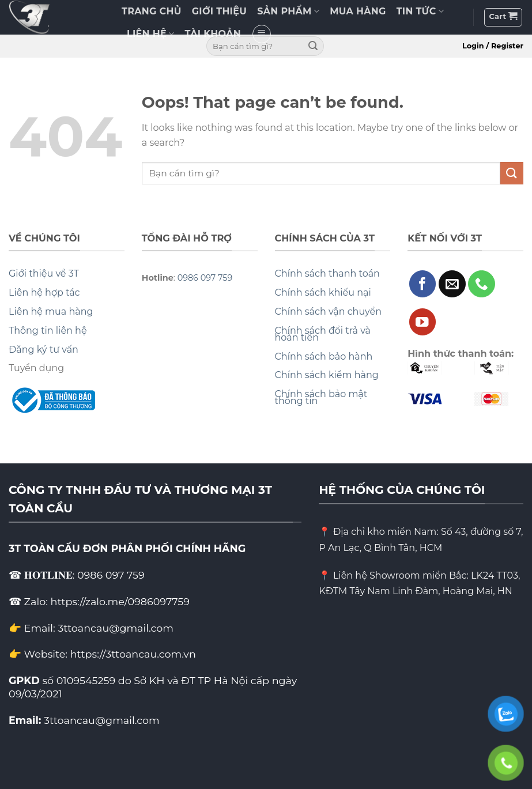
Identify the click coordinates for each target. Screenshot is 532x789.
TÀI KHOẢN (213, 34)
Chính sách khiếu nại (323, 292)
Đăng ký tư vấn (44, 350)
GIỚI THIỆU (219, 11)
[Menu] (262, 34)
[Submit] (314, 46)
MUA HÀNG (358, 11)
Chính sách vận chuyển (329, 312)
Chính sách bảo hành (324, 356)
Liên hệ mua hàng (51, 312)
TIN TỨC (420, 12)
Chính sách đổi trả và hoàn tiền (323, 334)
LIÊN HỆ (151, 34)
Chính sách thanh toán (327, 273)
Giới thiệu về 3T (44, 273)
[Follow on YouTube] (423, 322)
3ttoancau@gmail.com (102, 720)
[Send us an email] (452, 284)
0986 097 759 (205, 278)
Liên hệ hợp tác (44, 292)
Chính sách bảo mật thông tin (321, 397)
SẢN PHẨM (288, 12)
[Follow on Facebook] (423, 284)
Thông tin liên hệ (48, 331)
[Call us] (482, 284)
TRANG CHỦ (152, 11)
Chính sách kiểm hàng (327, 375)
